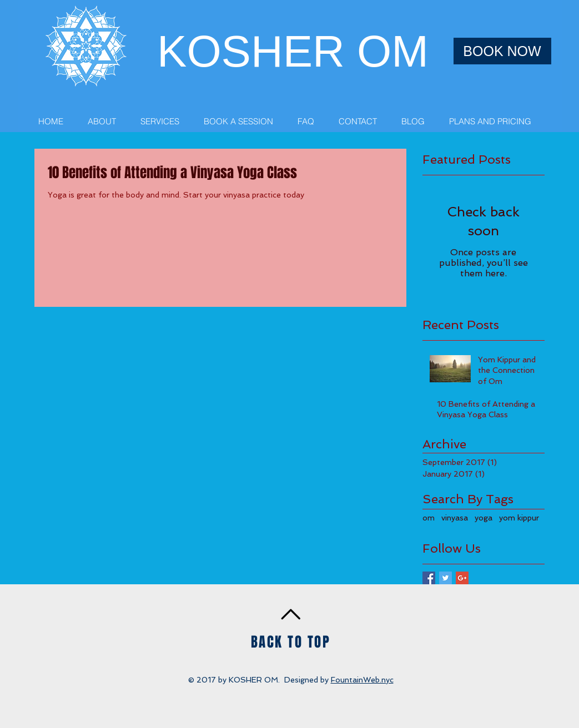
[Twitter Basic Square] (445, 578)
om (429, 518)
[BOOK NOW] (502, 51)
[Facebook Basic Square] (429, 578)
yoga (484, 518)
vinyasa (455, 518)
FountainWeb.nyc (362, 680)
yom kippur (519, 518)
